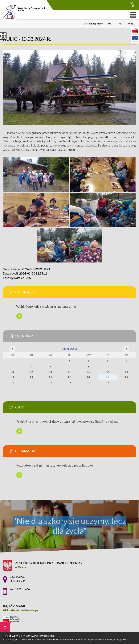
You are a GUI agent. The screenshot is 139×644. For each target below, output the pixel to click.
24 (108, 377)
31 (108, 382)
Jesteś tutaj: (91, 24)
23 (88, 377)
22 (69, 377)
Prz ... (118, 24)
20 (31, 377)
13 (31, 372)
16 (88, 372)
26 (13, 382)
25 (126, 377)
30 (88, 382)
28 (51, 382)
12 (13, 372)
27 (31, 382)
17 (108, 372)
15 (69, 372)
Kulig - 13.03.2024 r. (27, 39)
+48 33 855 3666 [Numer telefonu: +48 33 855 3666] (20, 589)
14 (51, 372)
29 (69, 382)
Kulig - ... (130, 24)
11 (126, 366)
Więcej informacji (19, 316)
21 (51, 377)
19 (13, 377)
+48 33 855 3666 (132, 4)
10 (108, 366)
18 (126, 372)
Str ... (108, 24)
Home (100, 24)
